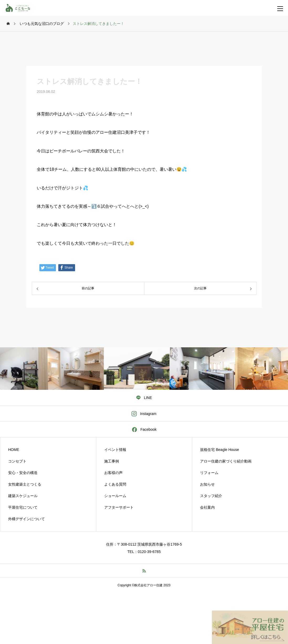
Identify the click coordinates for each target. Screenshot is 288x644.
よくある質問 (115, 484)
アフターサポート (119, 507)
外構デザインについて (27, 519)
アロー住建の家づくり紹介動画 (226, 461)
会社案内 (207, 507)
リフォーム (209, 473)
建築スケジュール (23, 496)
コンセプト (17, 461)
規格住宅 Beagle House (219, 450)
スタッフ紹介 (211, 496)
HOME (14, 450)
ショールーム (115, 496)
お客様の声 (113, 473)
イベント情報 (115, 450)
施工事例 (112, 461)
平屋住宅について (23, 507)
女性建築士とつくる (25, 484)
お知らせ (207, 484)
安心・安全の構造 (23, 473)
